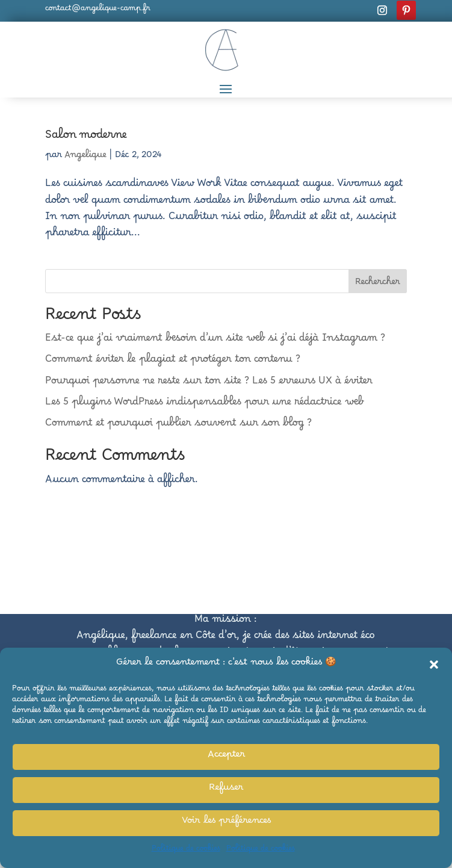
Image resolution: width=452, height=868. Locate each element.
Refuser (226, 790)
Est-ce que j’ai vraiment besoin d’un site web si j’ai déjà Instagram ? (215, 341)
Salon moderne (86, 138)
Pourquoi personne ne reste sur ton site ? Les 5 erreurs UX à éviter (209, 383)
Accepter (226, 757)
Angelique (85, 157)
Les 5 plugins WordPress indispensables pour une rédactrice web (204, 405)
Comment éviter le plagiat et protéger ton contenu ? (173, 362)
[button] (434, 665)
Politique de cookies (186, 851)
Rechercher (378, 284)
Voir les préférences (226, 823)
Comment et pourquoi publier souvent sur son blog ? (178, 426)
